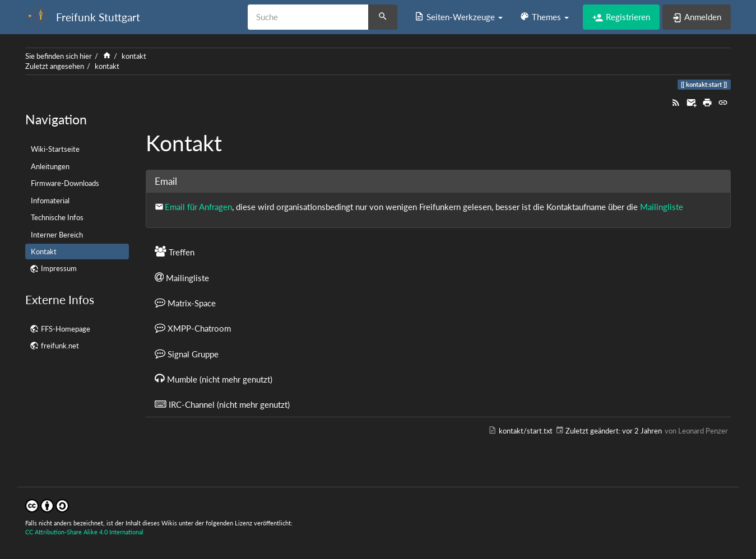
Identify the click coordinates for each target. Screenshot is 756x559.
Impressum (59, 268)
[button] (458, 17)
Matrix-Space (185, 302)
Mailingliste (662, 207)
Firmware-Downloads (65, 183)
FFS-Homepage (66, 329)
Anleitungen (50, 166)
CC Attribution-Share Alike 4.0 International (84, 532)
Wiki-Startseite (55, 149)
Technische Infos (57, 217)
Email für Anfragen (198, 207)
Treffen (175, 251)
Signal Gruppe (187, 353)
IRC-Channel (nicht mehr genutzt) (222, 404)
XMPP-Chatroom (193, 328)
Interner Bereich (57, 235)
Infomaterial (50, 201)
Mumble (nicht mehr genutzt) (214, 379)
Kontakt (44, 251)
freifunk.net (60, 346)
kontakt (134, 56)
